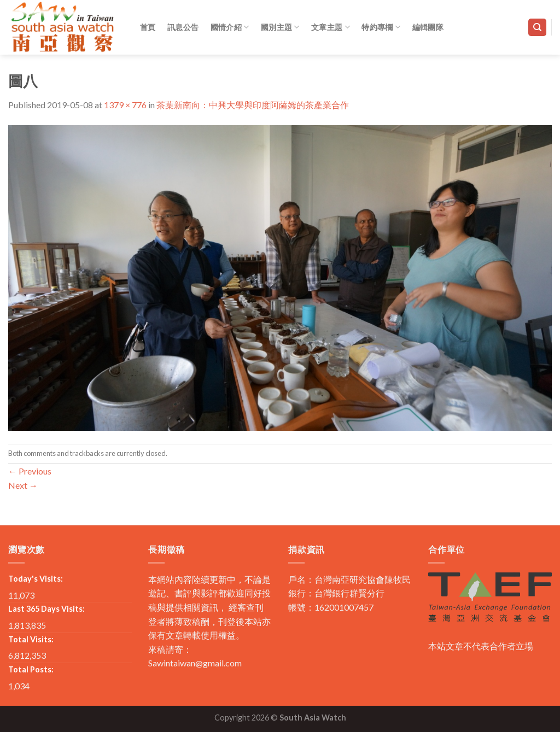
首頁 (148, 27)
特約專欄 (381, 27)
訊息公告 (183, 27)
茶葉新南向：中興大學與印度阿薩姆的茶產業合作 (253, 105)
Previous (30, 471)
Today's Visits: (36, 579)
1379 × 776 (125, 105)
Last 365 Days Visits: (46, 609)
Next (23, 485)
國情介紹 (230, 27)
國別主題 (280, 27)
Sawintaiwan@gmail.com (195, 663)
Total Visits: (31, 639)
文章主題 (331, 27)
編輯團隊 (428, 27)
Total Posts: (31, 669)
